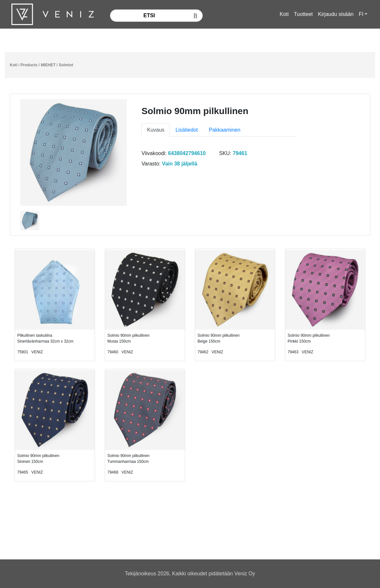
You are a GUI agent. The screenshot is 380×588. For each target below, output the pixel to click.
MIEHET (48, 65)
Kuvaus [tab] (156, 130)
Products (29, 65)
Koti (284, 14)
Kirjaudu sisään (336, 14)
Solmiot (66, 65)
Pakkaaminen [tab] (225, 130)
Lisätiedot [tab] (187, 130)
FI (361, 14)
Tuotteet (303, 14)
